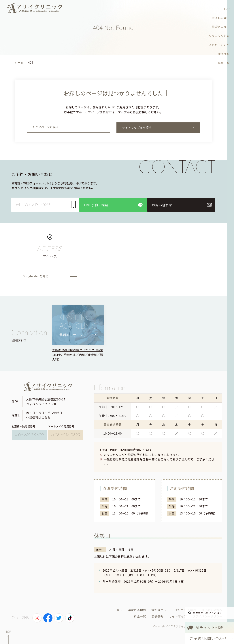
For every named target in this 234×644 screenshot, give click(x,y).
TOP (227, 9)
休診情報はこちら (38, 417)
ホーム (19, 62)
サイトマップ (178, 616)
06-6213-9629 (29, 434)
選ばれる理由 (221, 18)
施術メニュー (221, 27)
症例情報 (224, 54)
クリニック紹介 (219, 36)
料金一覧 (224, 63)
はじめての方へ (219, 45)
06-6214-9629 (66, 434)
